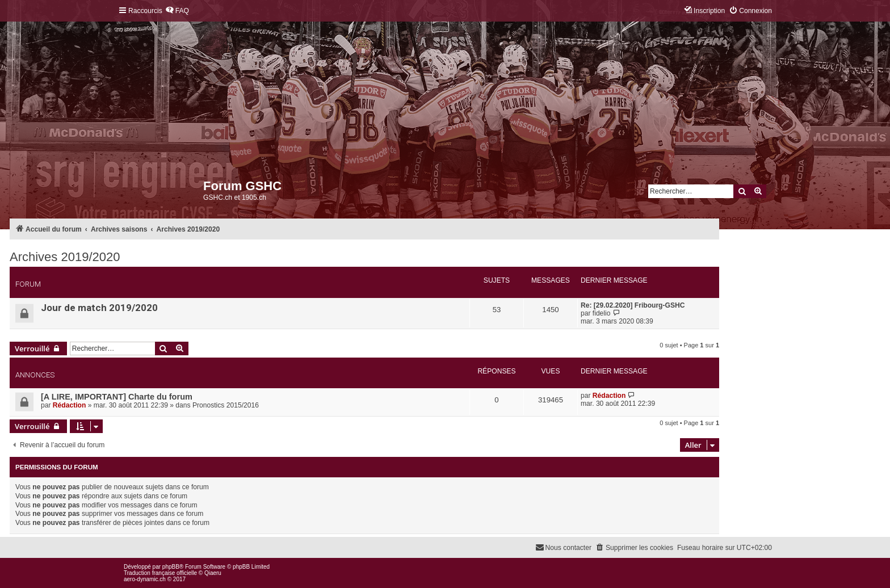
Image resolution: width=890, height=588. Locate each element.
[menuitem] (177, 11)
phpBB (171, 567)
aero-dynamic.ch (145, 579)
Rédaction (69, 405)
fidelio (602, 313)
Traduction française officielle (160, 573)
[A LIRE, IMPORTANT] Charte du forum (117, 397)
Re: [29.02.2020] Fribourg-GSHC (633, 305)
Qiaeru (213, 573)
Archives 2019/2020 (65, 257)
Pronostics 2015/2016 (226, 405)
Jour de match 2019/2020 (99, 308)
